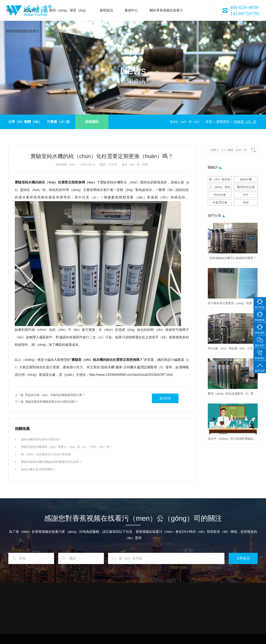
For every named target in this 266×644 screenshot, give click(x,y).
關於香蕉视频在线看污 (166, 10)
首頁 (9, 10)
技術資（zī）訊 (245, 122)
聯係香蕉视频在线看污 (22, 31)
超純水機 (246, 179)
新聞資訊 (106, 10)
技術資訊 (92, 122)
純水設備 (220, 195)
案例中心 (131, 10)
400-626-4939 (244, 7)
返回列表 (165, 398)
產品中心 (31, 10)
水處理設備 (220, 202)
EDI (246, 195)
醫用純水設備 (246, 187)
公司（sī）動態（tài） (25, 122)
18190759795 (245, 14)
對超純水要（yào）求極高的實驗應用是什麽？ (50, 395)
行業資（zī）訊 (58, 122)
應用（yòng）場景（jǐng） (69, 10)
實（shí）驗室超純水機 (220, 180)
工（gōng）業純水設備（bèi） (220, 188)
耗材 (246, 202)
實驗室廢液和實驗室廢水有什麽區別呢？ (46, 402)
